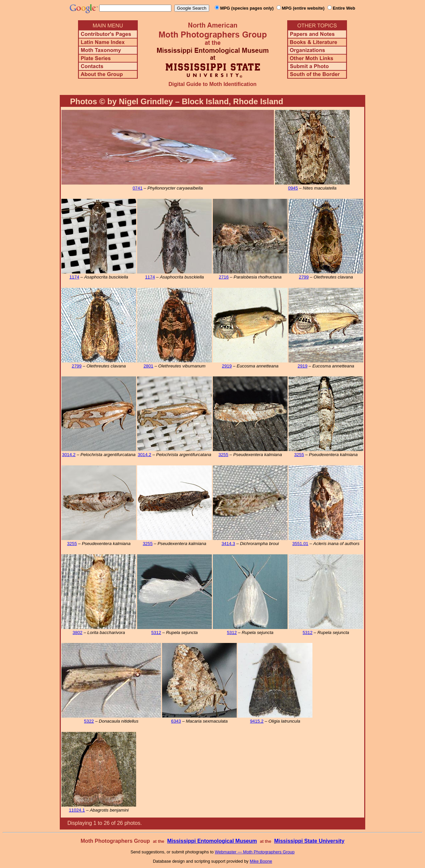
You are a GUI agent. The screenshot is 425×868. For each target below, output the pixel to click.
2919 (227, 366)
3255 (223, 455)
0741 (137, 188)
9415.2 (257, 721)
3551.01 (300, 544)
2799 (304, 277)
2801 (148, 366)
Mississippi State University (309, 841)
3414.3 (228, 544)
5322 (89, 721)
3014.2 (69, 455)
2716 (224, 277)
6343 (176, 721)
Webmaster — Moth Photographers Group (255, 852)
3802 (78, 632)
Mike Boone (261, 861)
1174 (74, 277)
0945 (293, 188)
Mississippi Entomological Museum (212, 841)
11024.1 (77, 810)
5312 (156, 632)
